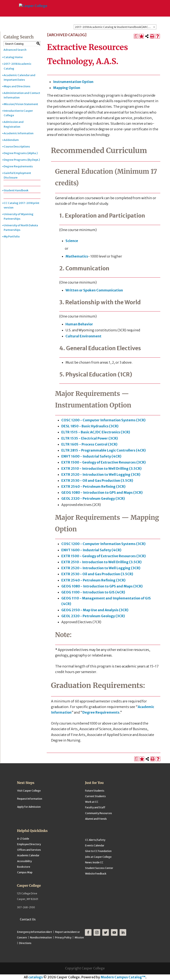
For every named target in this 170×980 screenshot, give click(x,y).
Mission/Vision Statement (21, 104)
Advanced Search (15, 50)
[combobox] (115, 27)
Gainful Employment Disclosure (17, 175)
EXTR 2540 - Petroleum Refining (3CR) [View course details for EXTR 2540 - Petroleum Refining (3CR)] (93, 486)
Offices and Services (29, 850)
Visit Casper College (29, 791)
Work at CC (92, 802)
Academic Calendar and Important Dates (20, 77)
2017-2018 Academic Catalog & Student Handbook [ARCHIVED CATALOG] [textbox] (116, 27)
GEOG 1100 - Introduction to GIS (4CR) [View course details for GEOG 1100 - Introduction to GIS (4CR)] (93, 592)
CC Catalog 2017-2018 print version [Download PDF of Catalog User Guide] (21, 205)
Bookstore (24, 867)
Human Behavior (79, 324)
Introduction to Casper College (18, 113)
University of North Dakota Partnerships (21, 228)
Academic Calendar (28, 855)
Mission (79, 937)
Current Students (95, 796)
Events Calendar (95, 845)
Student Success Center (99, 868)
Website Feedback (96, 874)
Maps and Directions (17, 86)
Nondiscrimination (41, 937)
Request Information (30, 799)
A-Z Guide (23, 839)
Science (72, 241)
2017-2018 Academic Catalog (18, 66)
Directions (25, 943)
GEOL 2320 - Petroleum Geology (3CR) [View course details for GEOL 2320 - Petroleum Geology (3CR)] (93, 498)
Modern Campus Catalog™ (123, 977)
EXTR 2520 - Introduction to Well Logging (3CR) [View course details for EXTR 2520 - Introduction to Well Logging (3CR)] (101, 474)
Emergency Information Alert (35, 932)
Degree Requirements (18, 166)
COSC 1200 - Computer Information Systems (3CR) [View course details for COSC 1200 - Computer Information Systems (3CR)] (103, 420)
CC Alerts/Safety (95, 840)
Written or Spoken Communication (94, 290)
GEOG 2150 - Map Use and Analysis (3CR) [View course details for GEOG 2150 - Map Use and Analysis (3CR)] (95, 610)
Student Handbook (16, 190)
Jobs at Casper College (98, 857)
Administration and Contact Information (22, 95)
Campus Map (25, 872)
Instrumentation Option (73, 82)
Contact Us (28, 919)
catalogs (36, 977)
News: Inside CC (94, 862)
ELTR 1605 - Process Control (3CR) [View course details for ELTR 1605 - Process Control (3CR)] (89, 444)
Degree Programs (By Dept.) (22, 160)
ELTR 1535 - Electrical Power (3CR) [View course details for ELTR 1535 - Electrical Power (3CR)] (90, 438)
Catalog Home (13, 57)
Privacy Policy (63, 937)
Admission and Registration (14, 124)
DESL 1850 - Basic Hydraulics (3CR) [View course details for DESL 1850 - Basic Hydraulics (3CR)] (90, 426)
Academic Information (19, 133)
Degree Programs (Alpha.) (21, 153)
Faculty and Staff (95, 807)
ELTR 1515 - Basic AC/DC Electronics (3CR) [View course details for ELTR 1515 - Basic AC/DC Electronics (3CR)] (96, 432)
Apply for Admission (29, 807)
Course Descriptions (17, 147)
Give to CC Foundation (98, 851)
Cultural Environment (83, 336)
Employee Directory (29, 844)
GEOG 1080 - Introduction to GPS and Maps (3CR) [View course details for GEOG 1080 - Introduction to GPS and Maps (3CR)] (102, 492)
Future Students (95, 791)
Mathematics (77, 256)
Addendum (11, 140)
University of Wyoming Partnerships (19, 216)
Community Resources (99, 813)
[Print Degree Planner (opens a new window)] (136, 36)
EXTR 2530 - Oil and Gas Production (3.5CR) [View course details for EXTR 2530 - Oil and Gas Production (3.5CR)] (97, 480)
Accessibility (24, 861)
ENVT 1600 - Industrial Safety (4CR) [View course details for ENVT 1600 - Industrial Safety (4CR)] (91, 456)
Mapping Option (67, 88)
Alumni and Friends (96, 819)
